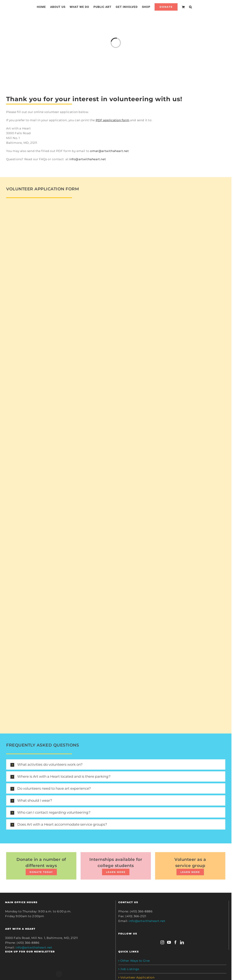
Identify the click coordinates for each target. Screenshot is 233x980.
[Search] (190, 7)
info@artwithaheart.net (88, 159)
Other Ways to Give (135, 961)
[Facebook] (176, 942)
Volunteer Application (137, 977)
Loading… (61, 462)
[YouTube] (169, 942)
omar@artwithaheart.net (109, 151)
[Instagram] (162, 942)
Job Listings (130, 969)
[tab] (116, 764)
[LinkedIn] (182, 942)
